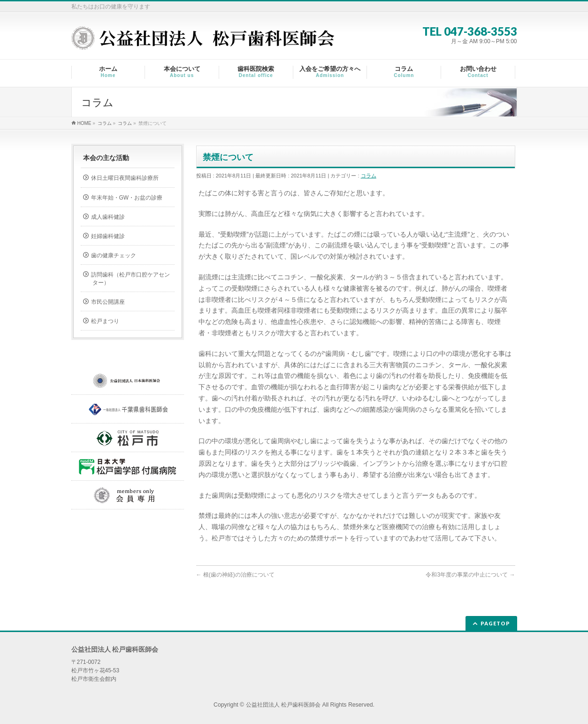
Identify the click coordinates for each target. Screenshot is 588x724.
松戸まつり (105, 321)
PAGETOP (495, 623)
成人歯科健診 (108, 217)
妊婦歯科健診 (108, 236)
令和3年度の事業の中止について (470, 575)
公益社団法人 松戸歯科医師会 (283, 705)
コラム (369, 176)
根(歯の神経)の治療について (235, 575)
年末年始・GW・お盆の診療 (127, 198)
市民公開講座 (108, 302)
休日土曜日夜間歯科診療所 (125, 178)
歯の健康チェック (114, 255)
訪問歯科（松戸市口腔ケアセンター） (130, 278)
